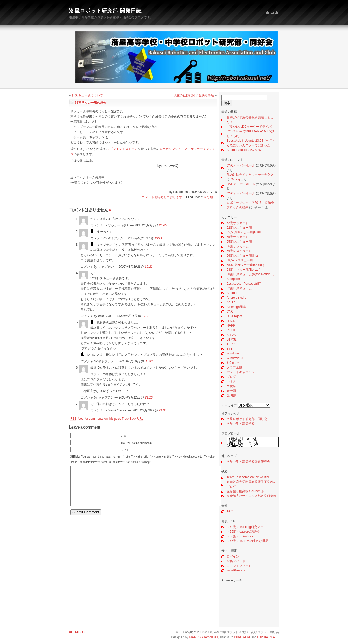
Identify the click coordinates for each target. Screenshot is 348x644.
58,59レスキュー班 (240, 260)
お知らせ (233, 363)
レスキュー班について (87, 95)
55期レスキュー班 (239, 242)
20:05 (163, 225)
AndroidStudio (236, 298)
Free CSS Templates (203, 637)
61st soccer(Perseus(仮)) (244, 284)
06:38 (149, 361)
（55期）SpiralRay (240, 536)
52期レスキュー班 (239, 228)
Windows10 (235, 358)
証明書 (231, 395)
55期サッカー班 (238, 237)
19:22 (149, 267)
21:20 (149, 397)
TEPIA (231, 344)
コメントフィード (239, 566)
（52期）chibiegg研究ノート (247, 527)
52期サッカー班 (238, 223)
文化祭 (231, 386)
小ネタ (231, 381)
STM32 (232, 339)
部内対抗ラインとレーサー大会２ (250, 175)
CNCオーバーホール (241, 165)
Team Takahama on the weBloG (249, 477)
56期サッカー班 (238, 246)
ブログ (231, 377)
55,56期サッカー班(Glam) (245, 232)
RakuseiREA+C (268, 637)
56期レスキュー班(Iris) (242, 256)
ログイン (233, 556)
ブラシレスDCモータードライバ (249, 127)
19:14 (158, 238)
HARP (231, 325)
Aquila (231, 302)
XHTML (74, 632)
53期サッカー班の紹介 (91, 103)
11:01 (146, 316)
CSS (85, 632)
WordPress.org (237, 570)
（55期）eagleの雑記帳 (243, 532)
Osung (235, 179)
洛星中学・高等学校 (241, 424)
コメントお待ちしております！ (164, 197)
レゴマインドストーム (122, 149)
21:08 (163, 410)
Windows (233, 353)
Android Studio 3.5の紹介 (244, 150)
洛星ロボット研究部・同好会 (247, 419)
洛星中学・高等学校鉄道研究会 (248, 462)
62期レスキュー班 (239, 288)
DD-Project (234, 316)
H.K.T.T (232, 321)
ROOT (231, 330)
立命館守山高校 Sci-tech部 (245, 491)
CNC (230, 312)
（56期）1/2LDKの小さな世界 (248, 541)
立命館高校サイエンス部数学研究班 (252, 496)
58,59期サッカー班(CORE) (245, 265)
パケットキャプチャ (241, 372)
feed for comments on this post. (96, 419)
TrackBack (133, 419)
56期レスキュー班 (239, 251)
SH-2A (231, 335)
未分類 (231, 391)
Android (232, 293)
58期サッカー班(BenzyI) (243, 270)
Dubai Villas (242, 637)
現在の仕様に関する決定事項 (194, 95)
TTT (229, 349)
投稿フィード (236, 561)
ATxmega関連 (236, 307)
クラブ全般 (234, 367)
